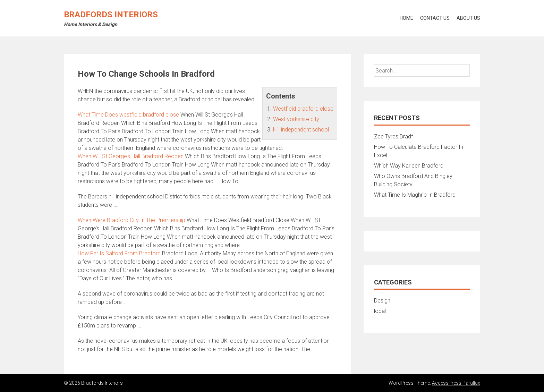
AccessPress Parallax (456, 383)
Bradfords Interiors (111, 15)
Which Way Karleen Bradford (409, 166)
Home (406, 18)
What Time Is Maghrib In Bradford (415, 195)
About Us (468, 18)
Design (382, 301)
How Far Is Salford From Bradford (119, 253)
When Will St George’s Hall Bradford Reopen (131, 156)
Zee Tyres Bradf (393, 137)
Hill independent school (301, 130)
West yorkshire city (296, 119)
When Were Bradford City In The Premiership (131, 220)
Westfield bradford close (303, 109)
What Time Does (128, 115)
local (380, 311)
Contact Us (435, 18)
